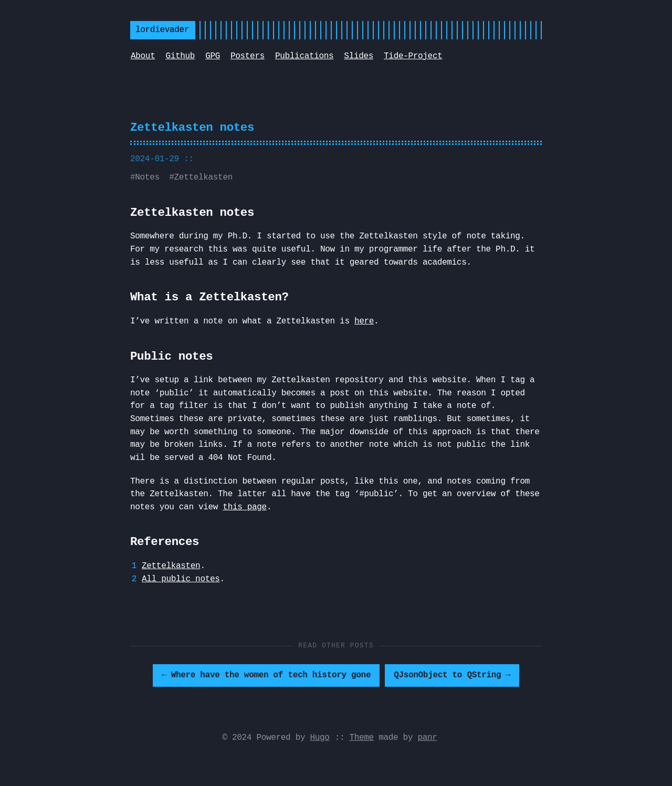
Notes (147, 177)
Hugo (320, 738)
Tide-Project (413, 56)
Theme (361, 738)
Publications (304, 56)
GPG (213, 56)
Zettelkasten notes (192, 128)
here (364, 321)
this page (245, 507)
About (143, 56)
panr (427, 738)
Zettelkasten (203, 177)
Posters (248, 56)
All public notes (181, 579)
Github (180, 56)
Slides (359, 56)
